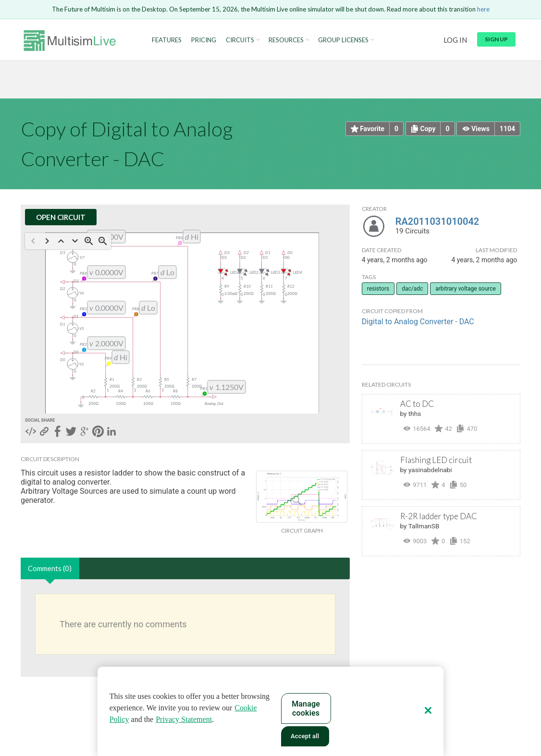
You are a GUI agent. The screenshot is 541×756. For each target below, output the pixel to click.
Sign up (496, 39)
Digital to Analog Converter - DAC (418, 322)
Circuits (240, 40)
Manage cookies (306, 708)
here (483, 9)
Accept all (305, 736)
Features (167, 40)
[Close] (428, 710)
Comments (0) (50, 568)
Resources (286, 40)
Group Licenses (343, 40)
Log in (455, 40)
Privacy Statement (184, 719)
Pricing (204, 40)
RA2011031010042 (437, 221)
